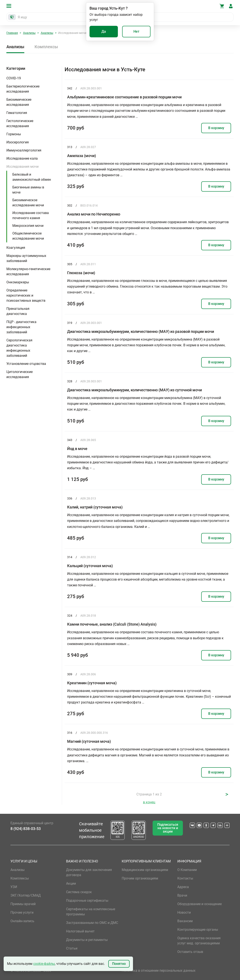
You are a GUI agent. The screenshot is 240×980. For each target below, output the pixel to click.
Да (104, 31)
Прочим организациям (140, 878)
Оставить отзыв (190, 952)
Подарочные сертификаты (87, 901)
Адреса (183, 887)
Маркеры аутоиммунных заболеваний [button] (26, 258)
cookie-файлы (44, 964)
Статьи (72, 948)
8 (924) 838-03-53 (26, 829)
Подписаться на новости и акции (168, 828)
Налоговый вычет (80, 931)
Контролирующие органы (198, 930)
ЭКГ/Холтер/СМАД (26, 895)
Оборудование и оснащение (200, 904)
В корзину (216, 128)
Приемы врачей (23, 904)
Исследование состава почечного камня (31, 215)
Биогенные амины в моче (28, 190)
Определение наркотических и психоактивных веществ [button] (26, 295)
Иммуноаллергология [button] (24, 150)
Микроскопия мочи (28, 226)
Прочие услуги (22, 912)
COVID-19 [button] (14, 78)
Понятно (119, 964)
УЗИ (14, 887)
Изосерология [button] (18, 142)
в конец (149, 802)
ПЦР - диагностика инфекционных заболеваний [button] (21, 327)
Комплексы (46, 47)
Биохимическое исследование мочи (28, 203)
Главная (12, 33)
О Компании (187, 870)
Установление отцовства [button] (26, 364)
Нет (136, 31)
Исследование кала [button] (22, 158)
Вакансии (185, 921)
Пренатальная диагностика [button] (18, 311)
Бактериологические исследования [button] (23, 89)
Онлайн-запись (22, 921)
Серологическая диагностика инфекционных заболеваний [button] (19, 348)
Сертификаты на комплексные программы (91, 912)
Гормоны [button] (14, 134)
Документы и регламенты (87, 940)
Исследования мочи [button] (22, 167)
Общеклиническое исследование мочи (28, 236)
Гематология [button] (17, 113)
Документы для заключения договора (89, 872)
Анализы (29, 33)
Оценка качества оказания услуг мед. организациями (199, 941)
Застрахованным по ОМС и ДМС (92, 923)
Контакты (185, 878)
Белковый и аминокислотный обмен (32, 177)
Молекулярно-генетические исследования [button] (28, 272)
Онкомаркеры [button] (18, 282)
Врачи (182, 895)
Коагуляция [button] (16, 248)
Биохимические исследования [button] (19, 102)
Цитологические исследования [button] (20, 374)
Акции (71, 883)
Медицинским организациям (145, 870)
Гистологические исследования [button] (20, 123)
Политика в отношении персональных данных (159, 971)
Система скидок (79, 892)
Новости (184, 912)
